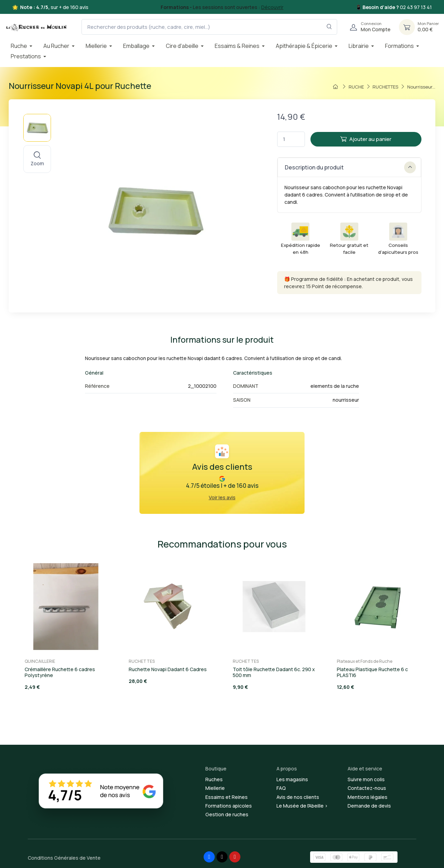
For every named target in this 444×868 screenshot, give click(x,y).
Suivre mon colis (366, 779)
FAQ (281, 788)
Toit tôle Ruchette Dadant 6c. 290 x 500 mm (274, 672)
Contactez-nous (367, 788)
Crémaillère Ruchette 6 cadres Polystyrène (60, 672)
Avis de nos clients (298, 797)
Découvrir (272, 7)
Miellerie (215, 788)
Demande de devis (369, 806)
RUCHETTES (142, 661)
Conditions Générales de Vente (64, 858)
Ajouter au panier (366, 139)
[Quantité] (291, 139)
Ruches (214, 779)
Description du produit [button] (350, 167)
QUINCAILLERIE (40, 661)
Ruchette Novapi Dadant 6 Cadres (168, 669)
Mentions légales (368, 797)
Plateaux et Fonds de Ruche (365, 661)
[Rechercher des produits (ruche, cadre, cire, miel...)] (209, 27)
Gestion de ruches (227, 814)
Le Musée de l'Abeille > (302, 806)
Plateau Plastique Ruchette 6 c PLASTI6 (372, 672)
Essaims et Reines (227, 797)
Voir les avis (222, 497)
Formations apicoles (229, 806)
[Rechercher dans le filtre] (329, 27)
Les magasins (292, 779)
